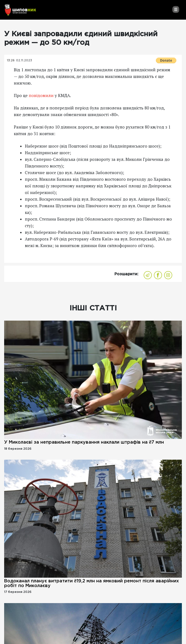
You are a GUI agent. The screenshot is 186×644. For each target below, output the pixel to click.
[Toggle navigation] (176, 9)
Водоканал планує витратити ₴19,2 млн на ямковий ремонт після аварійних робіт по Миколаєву (91, 583)
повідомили (41, 95)
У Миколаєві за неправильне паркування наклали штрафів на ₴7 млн (84, 442)
